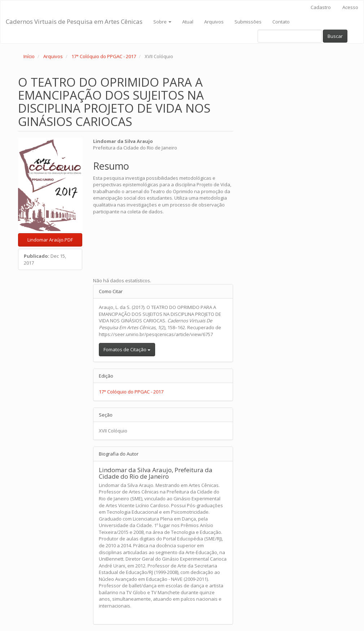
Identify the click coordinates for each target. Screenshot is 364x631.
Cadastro (321, 7)
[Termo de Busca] (290, 36)
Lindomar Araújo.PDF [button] (50, 240)
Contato (281, 22)
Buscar (335, 36)
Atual (188, 22)
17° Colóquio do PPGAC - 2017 (104, 56)
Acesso (350, 7)
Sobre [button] (162, 22)
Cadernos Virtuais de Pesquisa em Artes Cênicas (74, 21)
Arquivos (214, 22)
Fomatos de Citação (127, 349)
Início (29, 56)
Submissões (248, 22)
